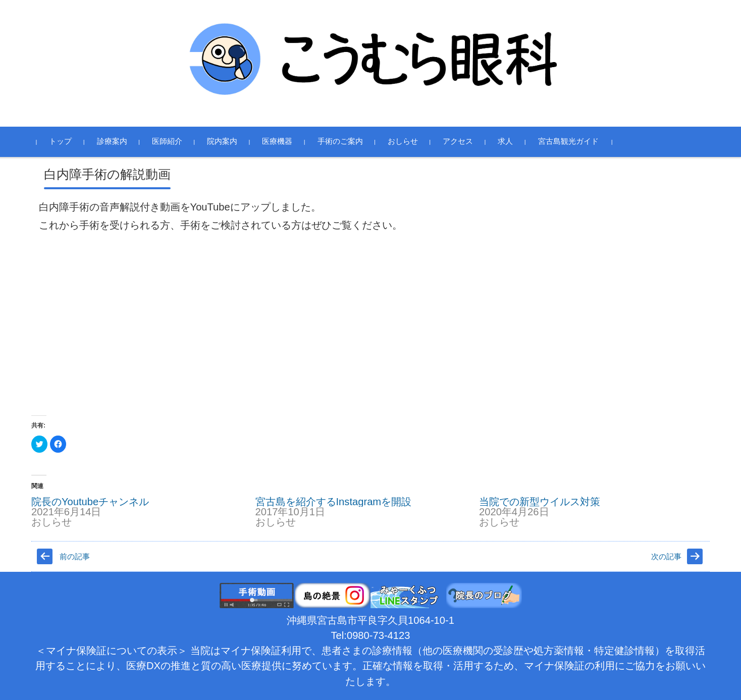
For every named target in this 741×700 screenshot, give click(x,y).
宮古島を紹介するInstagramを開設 (334, 502)
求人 (510, 141)
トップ (65, 141)
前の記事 (75, 557)
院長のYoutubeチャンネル (90, 502)
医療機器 (282, 141)
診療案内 (117, 141)
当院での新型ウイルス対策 (540, 502)
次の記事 (666, 557)
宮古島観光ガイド (573, 141)
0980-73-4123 (379, 635)
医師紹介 (172, 141)
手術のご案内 (345, 141)
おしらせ (407, 141)
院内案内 (227, 141)
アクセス (462, 141)
